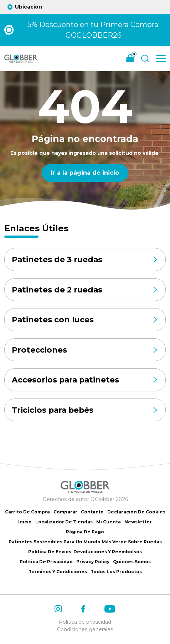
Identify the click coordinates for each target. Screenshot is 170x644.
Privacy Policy (93, 562)
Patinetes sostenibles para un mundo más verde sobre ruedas (85, 542)
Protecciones (85, 350)
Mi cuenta (109, 522)
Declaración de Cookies (136, 512)
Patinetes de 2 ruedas (85, 290)
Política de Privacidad (46, 562)
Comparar (65, 512)
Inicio (25, 522)
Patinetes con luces (85, 320)
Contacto (92, 512)
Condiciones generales (85, 629)
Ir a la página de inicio (85, 173)
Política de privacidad (85, 622)
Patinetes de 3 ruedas (85, 259)
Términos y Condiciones (58, 572)
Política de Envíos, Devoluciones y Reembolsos (85, 552)
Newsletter (138, 522)
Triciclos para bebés (85, 410)
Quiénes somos (132, 562)
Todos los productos (116, 572)
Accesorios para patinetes (85, 380)
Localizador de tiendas (64, 522)
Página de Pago (85, 532)
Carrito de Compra (27, 512)
